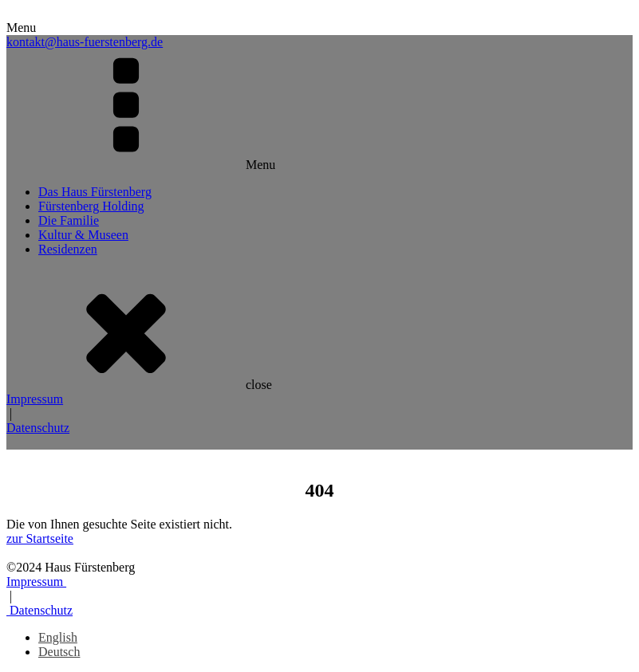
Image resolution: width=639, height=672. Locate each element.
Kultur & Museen (83, 235)
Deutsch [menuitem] (59, 652)
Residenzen (68, 249)
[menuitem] (58, 637)
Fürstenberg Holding (91, 206)
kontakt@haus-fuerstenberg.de (85, 42)
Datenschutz (38, 428)
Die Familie (69, 220)
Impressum (35, 399)
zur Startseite (40, 538)
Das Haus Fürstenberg (95, 192)
